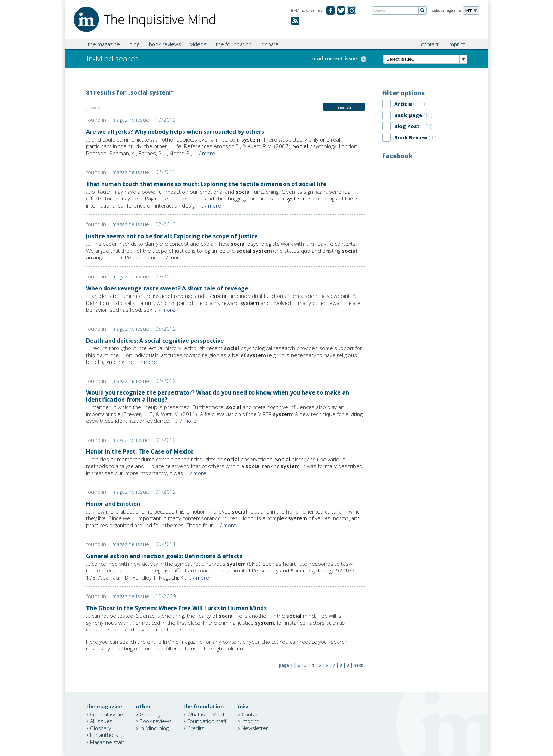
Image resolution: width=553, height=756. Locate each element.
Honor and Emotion (113, 504)
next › (360, 665)
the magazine (104, 44)
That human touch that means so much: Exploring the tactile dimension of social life (206, 184)
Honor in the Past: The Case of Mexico (140, 451)
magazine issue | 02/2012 (144, 381)
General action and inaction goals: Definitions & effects (164, 556)
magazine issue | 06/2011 (144, 544)
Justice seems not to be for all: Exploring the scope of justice (172, 236)
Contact (251, 714)
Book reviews (156, 721)
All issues (101, 721)
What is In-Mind (206, 714)
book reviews (165, 44)
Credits (196, 728)
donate (270, 44)
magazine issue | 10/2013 (144, 120)
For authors (104, 735)
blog (134, 44)
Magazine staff (107, 742)
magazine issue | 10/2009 (144, 596)
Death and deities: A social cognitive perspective (155, 341)
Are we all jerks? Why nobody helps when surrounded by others (175, 132)
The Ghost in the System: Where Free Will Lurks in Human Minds (176, 608)
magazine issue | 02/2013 (144, 172)
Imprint (250, 721)
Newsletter (255, 728)
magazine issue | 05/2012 (144, 276)
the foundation (234, 44)
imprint (457, 44)
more (209, 153)
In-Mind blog (154, 728)
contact (430, 44)
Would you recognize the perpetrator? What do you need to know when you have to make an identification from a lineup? (218, 396)
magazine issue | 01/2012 (144, 440)
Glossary (101, 728)
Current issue (107, 714)
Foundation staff (207, 721)
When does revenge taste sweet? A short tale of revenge (167, 288)
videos (198, 44)
